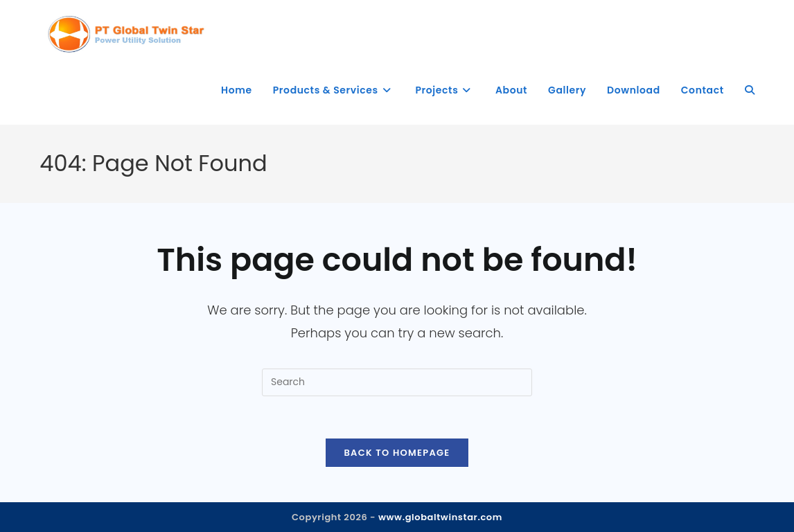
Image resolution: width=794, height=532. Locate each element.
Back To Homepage (397, 453)
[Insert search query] (397, 382)
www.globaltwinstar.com (440, 517)
